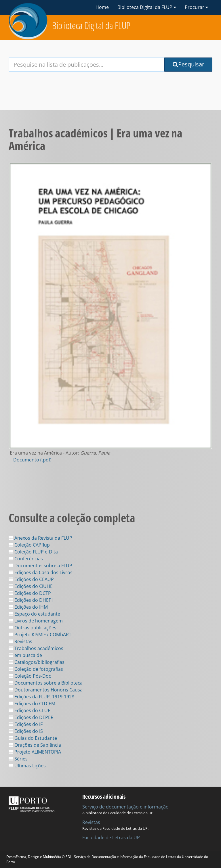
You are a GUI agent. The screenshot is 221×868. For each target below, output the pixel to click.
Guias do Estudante (33, 738)
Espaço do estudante (34, 614)
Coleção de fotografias (36, 669)
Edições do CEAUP (31, 579)
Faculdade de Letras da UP (111, 838)
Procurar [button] (196, 7)
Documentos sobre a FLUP (40, 566)
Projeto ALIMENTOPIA (35, 752)
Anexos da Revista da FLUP (40, 538)
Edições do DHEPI (31, 600)
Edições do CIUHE (31, 586)
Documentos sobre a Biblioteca (46, 683)
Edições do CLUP (30, 710)
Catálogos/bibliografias (37, 662)
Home (102, 7)
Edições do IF (26, 724)
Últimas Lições (27, 766)
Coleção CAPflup (29, 545)
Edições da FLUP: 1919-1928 (41, 697)
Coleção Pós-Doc (30, 676)
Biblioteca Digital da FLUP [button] (147, 7)
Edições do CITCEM (32, 704)
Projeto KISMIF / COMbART (40, 635)
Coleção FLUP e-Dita (33, 552)
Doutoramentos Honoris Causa (46, 690)
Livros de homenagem (36, 621)
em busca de (25, 655)
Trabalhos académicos (36, 648)
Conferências (26, 559)
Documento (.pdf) (32, 460)
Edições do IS (26, 731)
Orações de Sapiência (35, 745)
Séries (18, 759)
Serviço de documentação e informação (125, 807)
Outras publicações (33, 628)
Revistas (20, 641)
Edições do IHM (28, 607)
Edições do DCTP (30, 593)
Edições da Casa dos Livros (41, 572)
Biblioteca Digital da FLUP (91, 25)
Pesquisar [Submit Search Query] (188, 64)
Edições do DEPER (31, 717)
